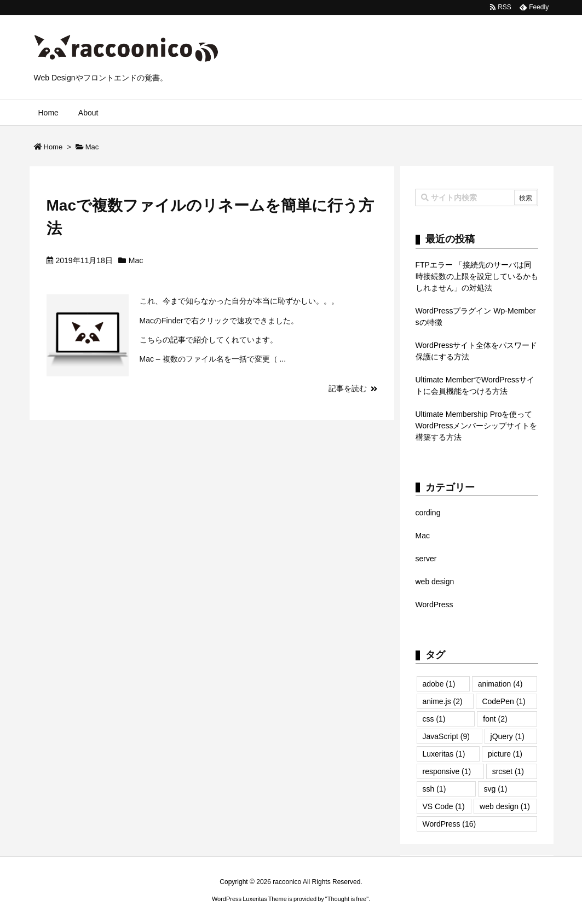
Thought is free (347, 899)
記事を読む (348, 388)
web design (435, 582)
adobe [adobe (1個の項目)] (439, 684)
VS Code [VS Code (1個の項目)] (444, 806)
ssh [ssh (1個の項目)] (434, 789)
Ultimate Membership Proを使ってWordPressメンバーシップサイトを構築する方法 (477, 426)
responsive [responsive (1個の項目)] (447, 771)
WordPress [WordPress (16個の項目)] (450, 824)
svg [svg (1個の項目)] (496, 789)
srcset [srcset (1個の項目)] (508, 771)
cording (428, 513)
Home (53, 147)
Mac (136, 260)
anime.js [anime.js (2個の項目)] (443, 701)
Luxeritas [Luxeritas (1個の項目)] (444, 754)
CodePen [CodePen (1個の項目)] (503, 701)
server (426, 559)
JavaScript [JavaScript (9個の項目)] (446, 736)
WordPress (434, 605)
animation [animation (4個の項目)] (500, 684)
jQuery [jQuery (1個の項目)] (508, 736)
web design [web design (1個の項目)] (505, 806)
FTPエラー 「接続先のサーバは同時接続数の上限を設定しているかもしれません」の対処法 (477, 276)
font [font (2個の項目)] (495, 719)
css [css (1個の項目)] (434, 719)
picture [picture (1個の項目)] (505, 754)
